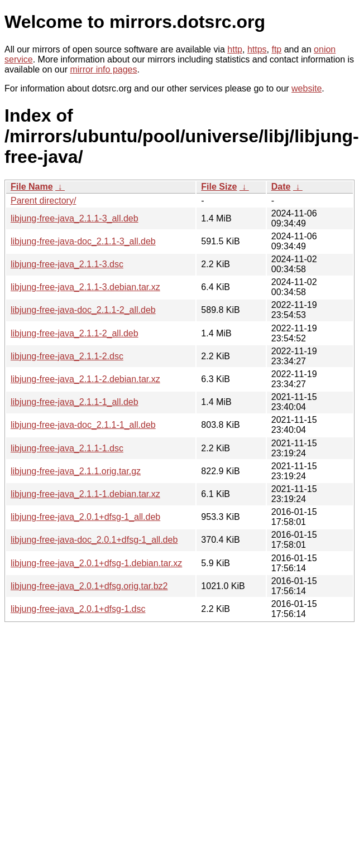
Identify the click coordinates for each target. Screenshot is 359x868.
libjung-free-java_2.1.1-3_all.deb (75, 218)
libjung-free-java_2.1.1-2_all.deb (75, 333)
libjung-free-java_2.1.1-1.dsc (67, 448)
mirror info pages (103, 69)
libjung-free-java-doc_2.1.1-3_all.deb (83, 241)
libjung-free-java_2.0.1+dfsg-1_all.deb (85, 517)
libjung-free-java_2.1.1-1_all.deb (75, 402)
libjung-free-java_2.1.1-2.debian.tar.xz (85, 379)
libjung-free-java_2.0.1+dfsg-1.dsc (78, 609)
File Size (219, 187)
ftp (276, 49)
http (235, 49)
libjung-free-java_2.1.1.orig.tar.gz (76, 471)
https (257, 49)
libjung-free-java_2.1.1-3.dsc (67, 264)
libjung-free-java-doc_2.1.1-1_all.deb (83, 425)
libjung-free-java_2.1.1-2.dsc (67, 356)
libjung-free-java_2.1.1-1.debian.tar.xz (85, 494)
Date (281, 187)
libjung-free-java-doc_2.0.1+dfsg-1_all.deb (94, 540)
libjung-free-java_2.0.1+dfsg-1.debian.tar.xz (96, 563)
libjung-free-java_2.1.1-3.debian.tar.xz (85, 287)
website (307, 88)
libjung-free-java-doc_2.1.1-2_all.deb (83, 310)
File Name (32, 187)
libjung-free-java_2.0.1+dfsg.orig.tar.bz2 (89, 586)
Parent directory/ (43, 201)
